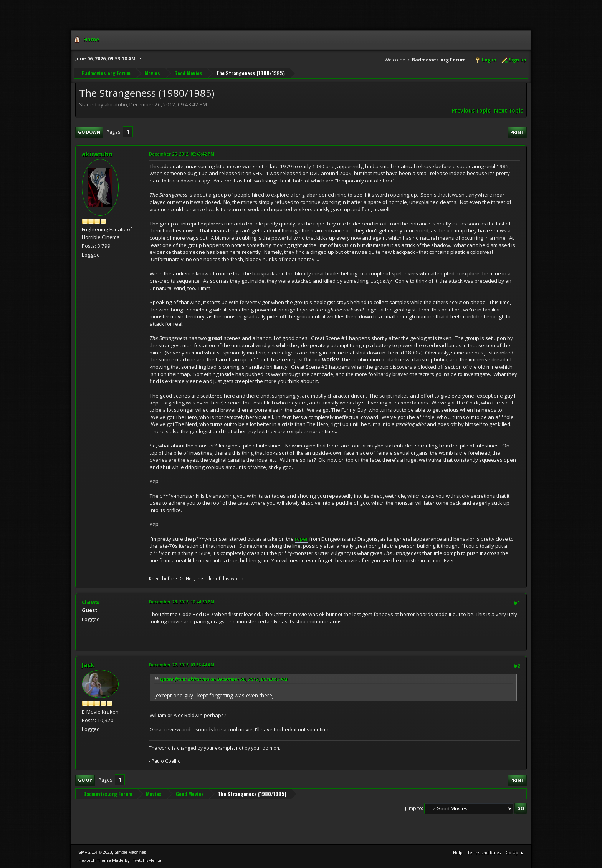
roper (301, 539)
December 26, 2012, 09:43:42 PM (182, 154)
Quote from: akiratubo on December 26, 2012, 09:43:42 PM (224, 679)
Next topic (509, 111)
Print (517, 132)
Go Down (89, 132)
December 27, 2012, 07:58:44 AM (182, 665)
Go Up (85, 780)
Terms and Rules (484, 852)
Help (458, 852)
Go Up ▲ (515, 852)
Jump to (413, 808)
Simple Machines (130, 852)
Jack (88, 665)
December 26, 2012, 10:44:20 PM (182, 602)
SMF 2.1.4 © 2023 (95, 852)
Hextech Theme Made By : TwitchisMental (120, 860)
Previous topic (471, 111)
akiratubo (97, 154)
